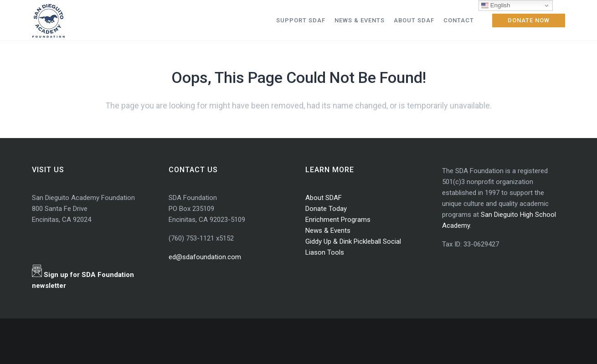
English (496, 5)
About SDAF (324, 198)
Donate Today (326, 209)
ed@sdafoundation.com (205, 257)
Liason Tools (325, 252)
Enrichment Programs (338, 220)
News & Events (328, 231)
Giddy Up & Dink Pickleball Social (353, 241)
